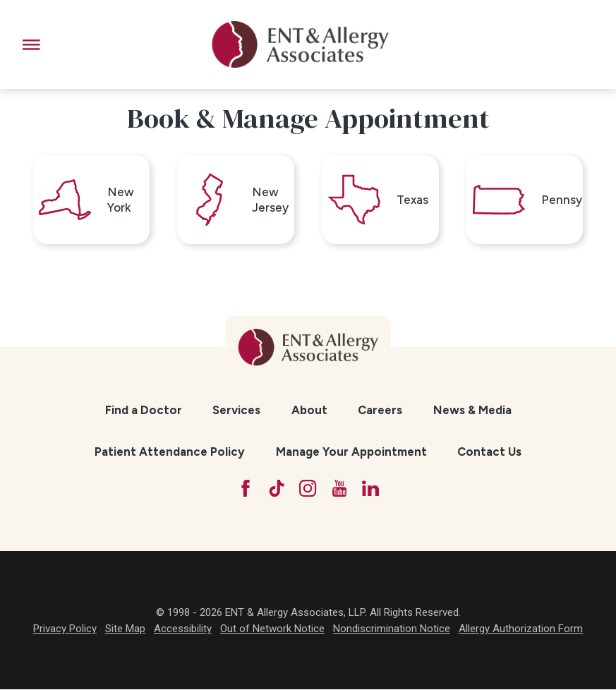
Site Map (125, 630)
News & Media (472, 411)
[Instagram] (308, 489)
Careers (380, 411)
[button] (31, 45)
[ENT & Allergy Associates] (301, 44)
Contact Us (489, 452)
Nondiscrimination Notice (392, 630)
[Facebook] (245, 489)
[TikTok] (276, 489)
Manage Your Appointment (351, 452)
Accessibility (183, 630)
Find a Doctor (144, 411)
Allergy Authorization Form (521, 630)
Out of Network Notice (272, 630)
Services (236, 411)
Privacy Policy (65, 630)
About (309, 411)
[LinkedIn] (372, 489)
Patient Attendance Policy (170, 452)
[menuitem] (144, 412)
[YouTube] (340, 489)
